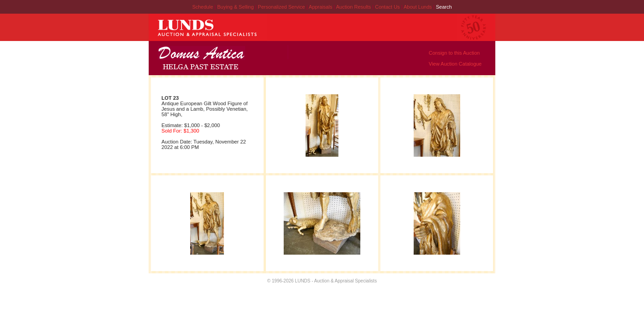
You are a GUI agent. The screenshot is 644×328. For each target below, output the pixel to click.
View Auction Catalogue (455, 64)
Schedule (203, 7)
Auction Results (354, 7)
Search (444, 7)
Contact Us (387, 7)
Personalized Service (282, 7)
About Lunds (418, 7)
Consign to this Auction (454, 53)
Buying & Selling (236, 7)
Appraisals (321, 7)
